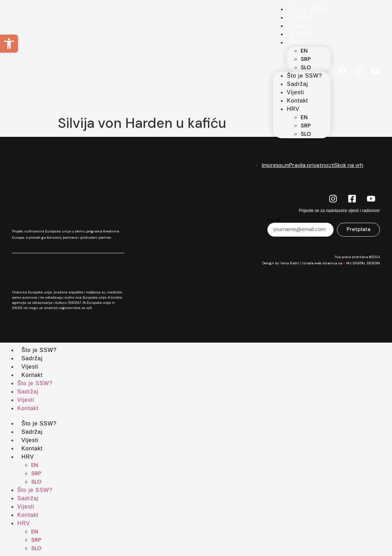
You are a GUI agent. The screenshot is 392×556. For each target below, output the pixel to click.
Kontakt (302, 34)
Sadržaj (302, 17)
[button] (9, 44)
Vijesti (299, 26)
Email (274, 220)
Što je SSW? (309, 9)
